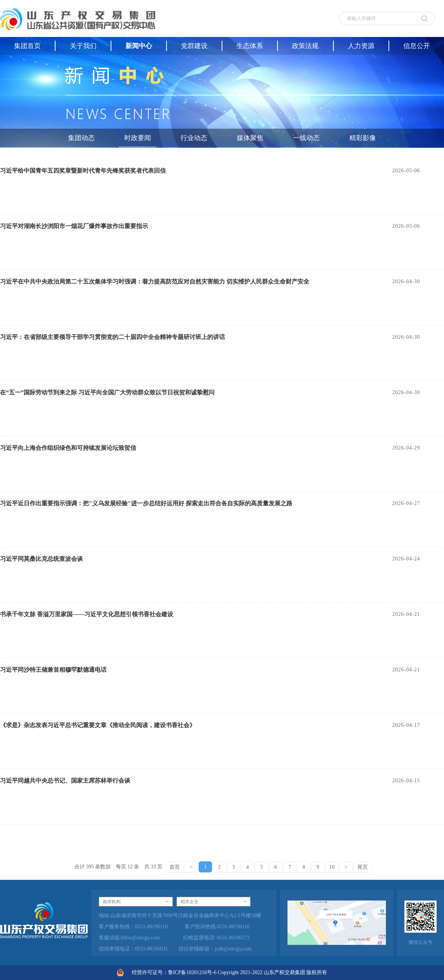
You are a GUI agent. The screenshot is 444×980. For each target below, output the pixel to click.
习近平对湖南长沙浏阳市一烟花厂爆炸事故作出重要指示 (74, 226)
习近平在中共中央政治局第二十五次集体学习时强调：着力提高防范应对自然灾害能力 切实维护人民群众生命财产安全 (155, 282)
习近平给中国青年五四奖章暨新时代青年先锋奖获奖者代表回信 (83, 171)
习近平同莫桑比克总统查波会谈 (41, 559)
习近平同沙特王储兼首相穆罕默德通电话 (53, 670)
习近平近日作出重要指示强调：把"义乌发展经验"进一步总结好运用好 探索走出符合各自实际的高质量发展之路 (146, 503)
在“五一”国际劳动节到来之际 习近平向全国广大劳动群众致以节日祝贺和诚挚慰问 (107, 392)
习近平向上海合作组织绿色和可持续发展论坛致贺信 (68, 448)
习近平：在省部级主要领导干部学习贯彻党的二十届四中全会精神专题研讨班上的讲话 (112, 337)
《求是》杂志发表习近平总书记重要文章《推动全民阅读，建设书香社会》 (98, 725)
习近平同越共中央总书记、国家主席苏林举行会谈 (65, 781)
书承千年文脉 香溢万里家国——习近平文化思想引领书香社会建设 (87, 614)
